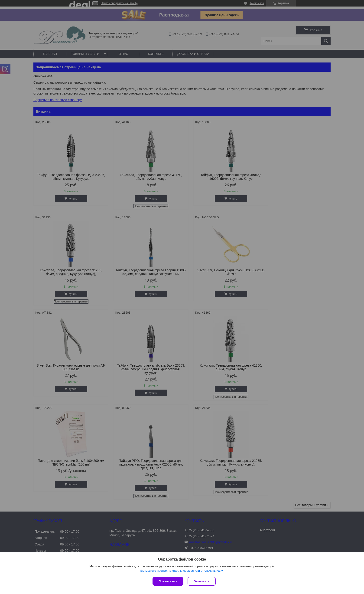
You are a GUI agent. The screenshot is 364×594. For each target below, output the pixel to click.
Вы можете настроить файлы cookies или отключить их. (180, 571)
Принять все (168, 581)
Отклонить (202, 581)
